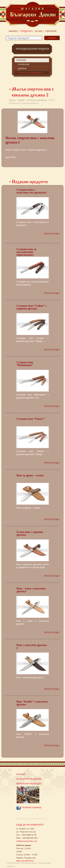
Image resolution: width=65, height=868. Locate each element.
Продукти (26, 31)
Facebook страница (29, 808)
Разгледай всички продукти (32, 49)
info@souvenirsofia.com (27, 841)
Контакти (51, 31)
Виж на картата (25, 861)
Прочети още (51, 234)
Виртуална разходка (29, 784)
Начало (13, 31)
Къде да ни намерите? (30, 825)
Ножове (21, 100)
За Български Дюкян (29, 779)
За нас (39, 31)
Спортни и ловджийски (37, 100)
